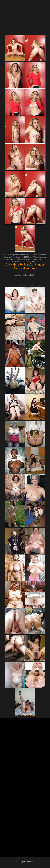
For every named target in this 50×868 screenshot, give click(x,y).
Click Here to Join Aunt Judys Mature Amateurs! (25, 266)
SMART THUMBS (30, 716)
